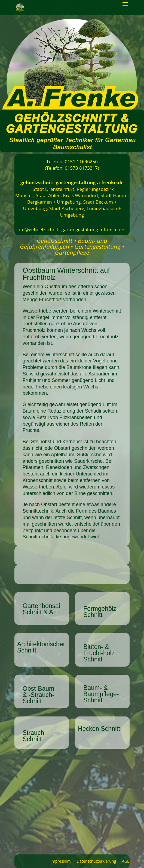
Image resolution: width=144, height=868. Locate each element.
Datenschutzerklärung (96, 861)
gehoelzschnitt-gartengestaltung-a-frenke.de (72, 183)
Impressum (61, 861)
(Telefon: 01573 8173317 (71, 168)
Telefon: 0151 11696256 (72, 161)
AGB (126, 861)
